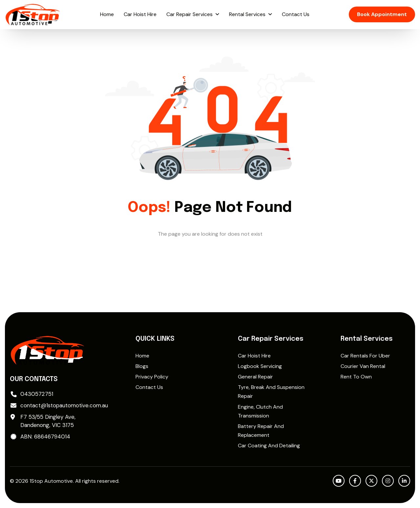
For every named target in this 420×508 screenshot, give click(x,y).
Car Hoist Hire (140, 14)
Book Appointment (382, 14)
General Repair (255, 377)
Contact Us (296, 14)
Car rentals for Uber (365, 356)
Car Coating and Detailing (269, 446)
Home (107, 14)
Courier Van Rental (363, 366)
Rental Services (247, 14)
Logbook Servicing (260, 366)
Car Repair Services (189, 14)
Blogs (142, 366)
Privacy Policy (152, 377)
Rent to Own (356, 377)
